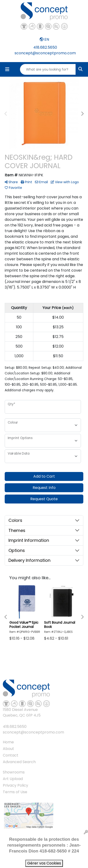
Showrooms (14, 772)
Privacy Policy (15, 785)
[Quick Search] (48, 69)
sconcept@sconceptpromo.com (45, 53)
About (8, 749)
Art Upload (13, 779)
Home (8, 742)
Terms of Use (15, 792)
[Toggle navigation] (7, 69)
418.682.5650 (45, 47)
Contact (11, 755)
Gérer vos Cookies (44, 863)
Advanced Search (19, 762)
